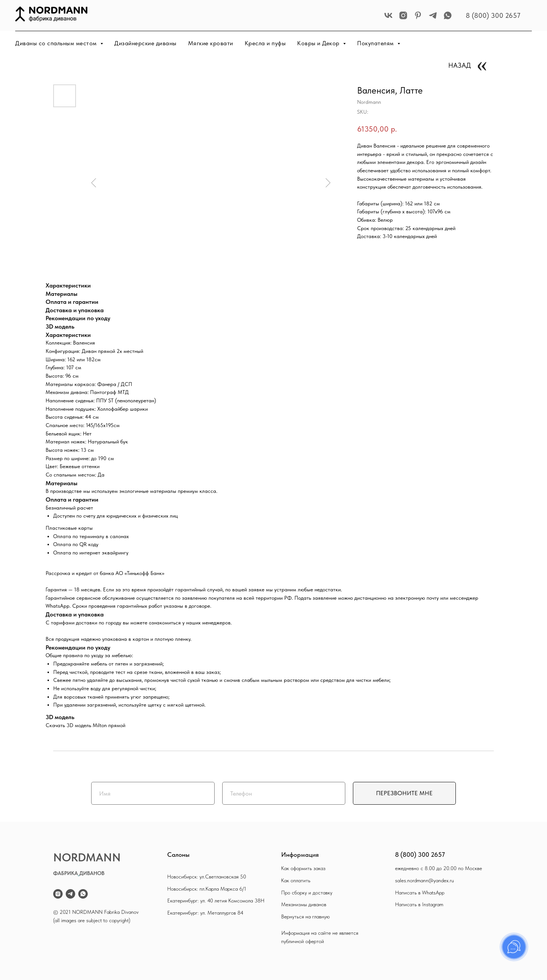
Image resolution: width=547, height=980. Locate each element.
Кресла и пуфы (265, 43)
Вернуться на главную (305, 916)
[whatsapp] (448, 15)
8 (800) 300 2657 (493, 15)
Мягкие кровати (211, 43)
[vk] (388, 15)
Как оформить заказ (303, 868)
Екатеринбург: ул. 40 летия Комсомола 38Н (216, 901)
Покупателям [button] (376, 43)
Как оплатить (296, 880)
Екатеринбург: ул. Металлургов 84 (205, 913)
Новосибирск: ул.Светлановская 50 (207, 877)
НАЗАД (460, 65)
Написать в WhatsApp (420, 893)
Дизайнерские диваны (145, 43)
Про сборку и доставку (307, 893)
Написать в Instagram (419, 904)
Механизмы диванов (304, 904)
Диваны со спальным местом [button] (57, 43)
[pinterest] (418, 15)
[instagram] (403, 15)
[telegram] (433, 15)
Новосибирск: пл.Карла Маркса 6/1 (207, 889)
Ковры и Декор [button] (319, 43)
